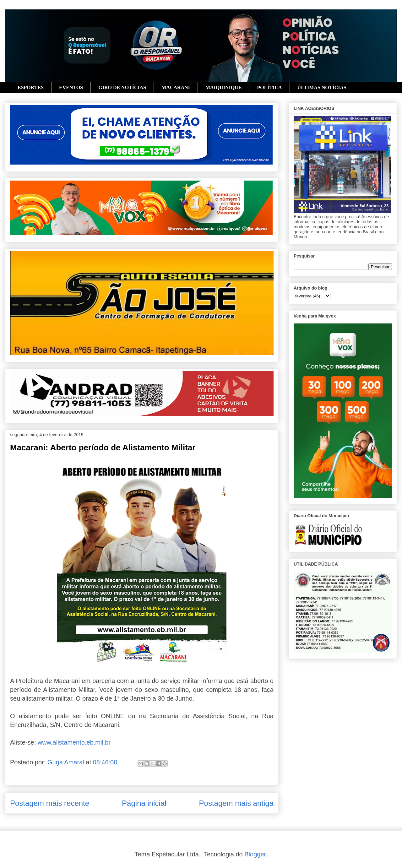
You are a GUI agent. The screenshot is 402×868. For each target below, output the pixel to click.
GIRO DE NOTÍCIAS (122, 87)
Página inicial (144, 803)
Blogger (255, 854)
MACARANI (176, 87)
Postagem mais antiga (236, 803)
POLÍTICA (269, 87)
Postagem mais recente (50, 803)
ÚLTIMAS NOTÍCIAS (322, 87)
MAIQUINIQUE (224, 87)
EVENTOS (71, 87)
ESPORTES (31, 87)
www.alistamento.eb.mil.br (74, 742)
